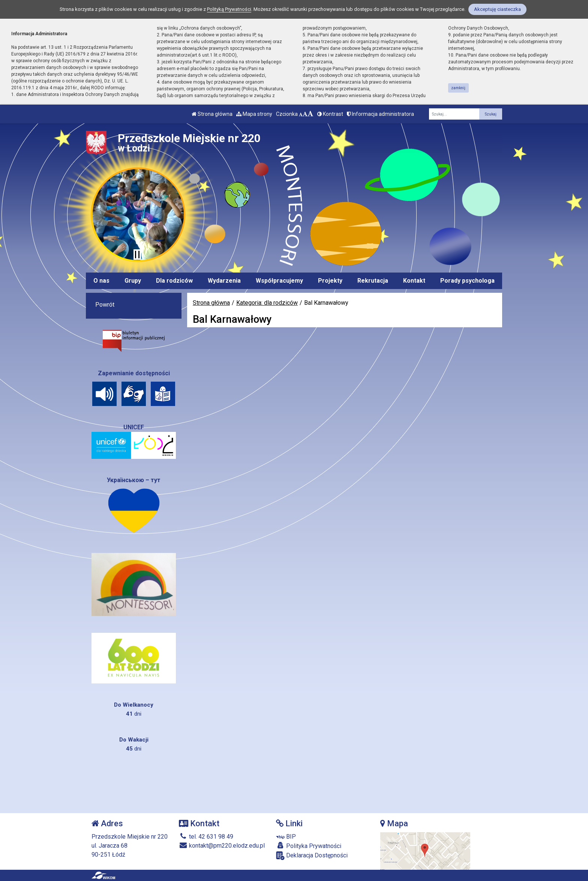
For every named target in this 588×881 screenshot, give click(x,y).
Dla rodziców (174, 281)
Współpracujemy (279, 281)
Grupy (133, 281)
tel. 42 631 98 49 (206, 837)
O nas (101, 281)
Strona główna (212, 114)
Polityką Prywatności (229, 9)
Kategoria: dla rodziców (267, 303)
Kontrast (330, 114)
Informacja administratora (380, 114)
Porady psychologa (467, 281)
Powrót (105, 305)
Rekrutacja (373, 281)
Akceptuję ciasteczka (497, 9)
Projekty (330, 281)
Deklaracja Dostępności (312, 856)
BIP (286, 837)
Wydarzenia (224, 281)
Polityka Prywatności (309, 846)
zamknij (458, 88)
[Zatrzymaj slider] (137, 255)
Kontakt (414, 281)
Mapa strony (254, 114)
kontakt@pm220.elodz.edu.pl (222, 846)
